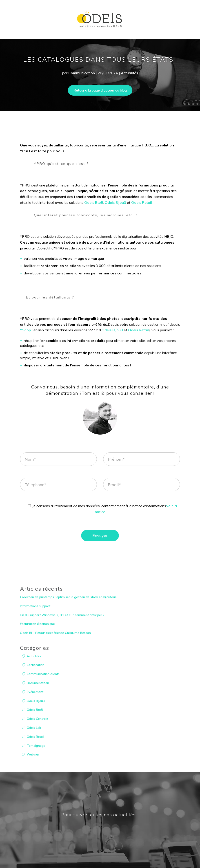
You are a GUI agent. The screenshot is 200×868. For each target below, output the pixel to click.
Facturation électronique (37, 624)
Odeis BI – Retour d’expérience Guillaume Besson (55, 633)
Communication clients (43, 674)
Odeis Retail (142, 202)
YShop (26, 330)
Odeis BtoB (94, 202)
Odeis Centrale (37, 719)
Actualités (129, 73)
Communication (82, 73)
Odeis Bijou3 (115, 202)
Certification (36, 665)
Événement (35, 692)
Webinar (33, 754)
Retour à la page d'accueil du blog (100, 90)
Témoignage (36, 746)
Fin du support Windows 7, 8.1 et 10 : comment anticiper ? (62, 615)
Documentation (38, 683)
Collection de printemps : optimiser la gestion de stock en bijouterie (68, 597)
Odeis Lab (34, 728)
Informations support (35, 606)
